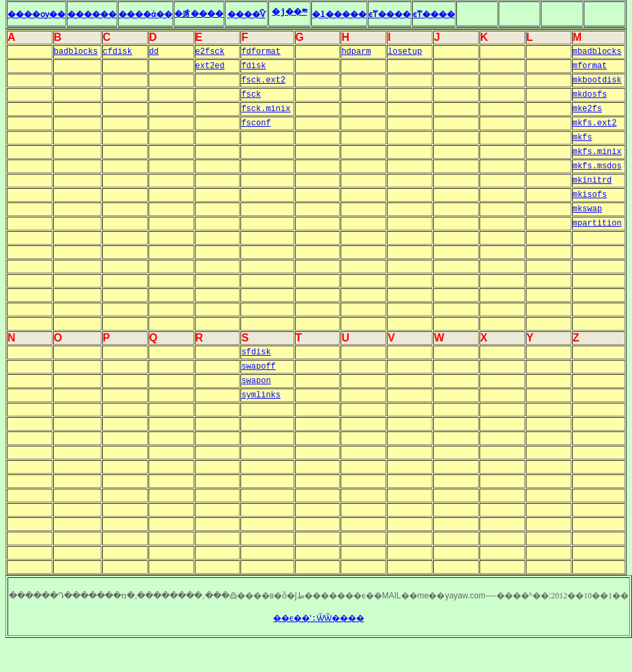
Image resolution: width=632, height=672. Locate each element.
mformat (590, 66)
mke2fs (587, 109)
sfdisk (256, 352)
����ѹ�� (42, 15)
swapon (256, 381)
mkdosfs (590, 95)
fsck (251, 95)
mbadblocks (597, 52)
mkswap (587, 209)
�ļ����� (385, 15)
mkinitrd (592, 181)
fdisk (253, 66)
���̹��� (108, 15)
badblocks (76, 52)
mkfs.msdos (597, 166)
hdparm (356, 52)
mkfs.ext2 (595, 123)
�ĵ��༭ (330, 12)
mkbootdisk (597, 80)
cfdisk (117, 52)
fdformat (261, 52)
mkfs (583, 138)
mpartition (597, 224)
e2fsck (210, 52)
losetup (405, 52)
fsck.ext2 (263, 80)
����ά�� (171, 15)
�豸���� (234, 14)
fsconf (256, 123)
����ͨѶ (286, 15)
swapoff (258, 367)
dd (154, 52)
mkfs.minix (597, 152)
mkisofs (590, 195)
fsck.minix (266, 109)
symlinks (261, 395)
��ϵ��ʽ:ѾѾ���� (318, 619)
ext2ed (210, 66)
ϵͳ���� (443, 15)
